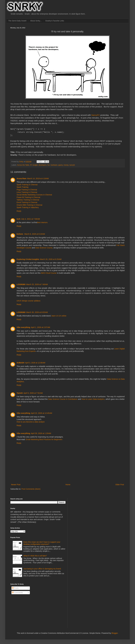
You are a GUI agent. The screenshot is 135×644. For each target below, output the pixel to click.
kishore (20, 233)
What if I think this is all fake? (35, 555)
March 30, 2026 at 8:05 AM (37, 311)
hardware (54, 164)
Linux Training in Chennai (27, 191)
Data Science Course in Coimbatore (63, 398)
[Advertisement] (85, 510)
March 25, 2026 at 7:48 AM (37, 284)
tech (18, 218)
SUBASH (20, 362)
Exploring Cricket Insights (28, 258)
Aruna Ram (21, 178)
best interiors (42, 222)
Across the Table (23, 164)
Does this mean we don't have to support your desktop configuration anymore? (42, 542)
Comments (17, 592)
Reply (19, 210)
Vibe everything (23, 327)
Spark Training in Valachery (28, 207)
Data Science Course (44, 247)
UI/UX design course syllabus (28, 300)
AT (31, 164)
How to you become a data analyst (31, 421)
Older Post (120, 484)
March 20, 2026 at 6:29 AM (51, 258)
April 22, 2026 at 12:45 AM (41, 412)
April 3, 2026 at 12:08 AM (35, 362)
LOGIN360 (21, 284)
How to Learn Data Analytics (93, 398)
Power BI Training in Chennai (28, 197)
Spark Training (22, 186)
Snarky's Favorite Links (55, 21)
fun (49, 164)
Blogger (115, 632)
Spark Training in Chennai (27, 184)
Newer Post (16, 484)
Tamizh (20, 392)
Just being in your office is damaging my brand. (42, 568)
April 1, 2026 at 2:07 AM (40, 327)
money (66, 164)
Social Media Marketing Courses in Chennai (34, 194)
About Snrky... (36, 21)
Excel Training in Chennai (27, 202)
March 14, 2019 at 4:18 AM (38, 178)
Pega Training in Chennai (27, 189)
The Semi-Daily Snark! (17, 21)
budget (35, 164)
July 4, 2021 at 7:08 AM (31, 218)
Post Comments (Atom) (31, 488)
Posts (15, 587)
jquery (61, 164)
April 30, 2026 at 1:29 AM (41, 433)
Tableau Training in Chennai (28, 199)
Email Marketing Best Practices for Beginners (44, 439)
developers (43, 164)
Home (68, 484)
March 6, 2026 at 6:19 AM (35, 233)
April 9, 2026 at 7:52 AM (33, 392)
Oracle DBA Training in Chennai (29, 204)
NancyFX (95, 115)
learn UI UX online (59, 315)
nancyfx (72, 164)
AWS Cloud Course (49, 272)
